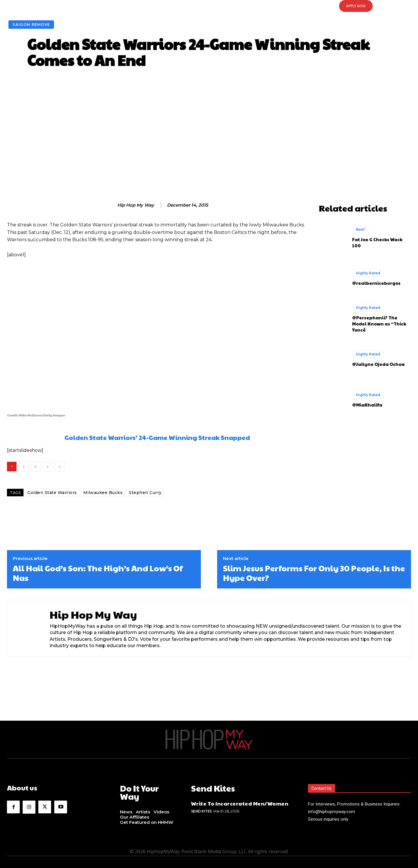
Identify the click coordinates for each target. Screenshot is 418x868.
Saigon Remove (31, 25)
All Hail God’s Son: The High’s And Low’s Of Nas (98, 573)
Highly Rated (368, 273)
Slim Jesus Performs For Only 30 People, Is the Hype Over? (314, 573)
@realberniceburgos (376, 283)
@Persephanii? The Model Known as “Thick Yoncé (379, 324)
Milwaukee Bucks (103, 493)
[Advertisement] (209, 137)
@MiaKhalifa (367, 405)
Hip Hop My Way (136, 205)
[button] (209, 6)
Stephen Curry (145, 493)
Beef (360, 229)
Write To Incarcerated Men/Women (240, 802)
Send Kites (201, 810)
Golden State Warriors (52, 493)
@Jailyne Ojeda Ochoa (378, 364)
